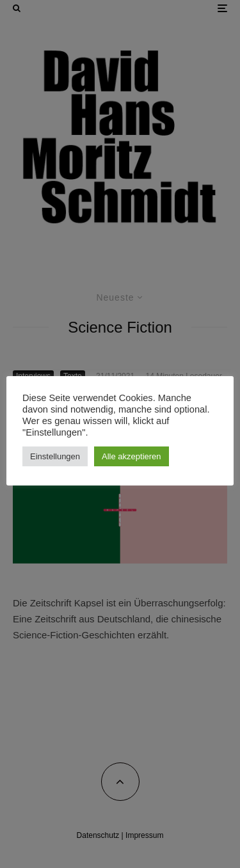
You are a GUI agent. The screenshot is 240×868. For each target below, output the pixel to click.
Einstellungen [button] (55, 456)
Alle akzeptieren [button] (132, 456)
